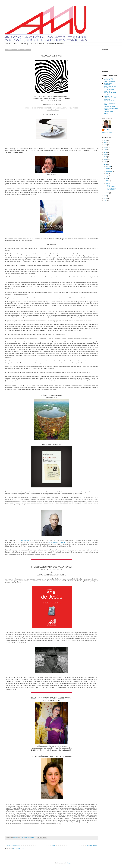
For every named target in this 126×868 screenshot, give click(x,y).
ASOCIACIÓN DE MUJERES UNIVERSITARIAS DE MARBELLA (110, 86)
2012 (106, 201)
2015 (106, 164)
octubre (108, 169)
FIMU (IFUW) (24, 44)
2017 (106, 159)
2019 (106, 155)
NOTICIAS (8, 44)
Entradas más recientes (12, 845)
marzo (108, 181)
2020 (106, 152)
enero (107, 193)
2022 (106, 147)
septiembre (109, 171)
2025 (106, 140)
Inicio (53, 845)
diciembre (108, 166)
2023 (106, 145)
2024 (106, 142)
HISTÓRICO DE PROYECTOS (56, 44)
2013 (106, 198)
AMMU (16, 44)
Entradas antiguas (92, 845)
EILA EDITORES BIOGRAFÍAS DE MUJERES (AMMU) (109, 80)
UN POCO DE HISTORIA (38, 44)
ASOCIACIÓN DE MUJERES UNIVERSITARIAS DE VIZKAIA (110, 92)
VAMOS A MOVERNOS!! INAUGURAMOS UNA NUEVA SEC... (112, 188)
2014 (106, 196)
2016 (106, 162)
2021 (106, 150)
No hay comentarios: (30, 838)
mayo (107, 176)
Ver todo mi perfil (107, 133)
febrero (108, 183)
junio (107, 174)
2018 (106, 157)
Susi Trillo (107, 130)
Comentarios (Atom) (19, 848)
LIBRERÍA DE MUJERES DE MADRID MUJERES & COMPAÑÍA (111, 108)
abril (107, 178)
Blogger (69, 863)
